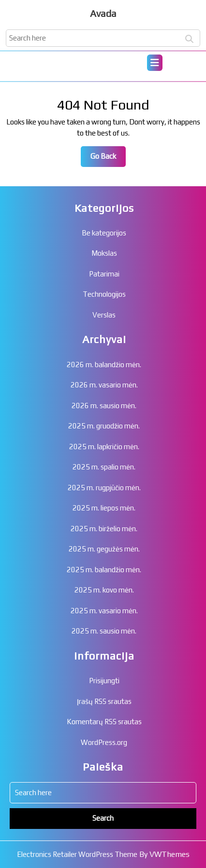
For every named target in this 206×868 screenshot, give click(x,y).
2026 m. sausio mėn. (104, 406)
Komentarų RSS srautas (104, 722)
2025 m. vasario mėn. (104, 611)
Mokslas (104, 253)
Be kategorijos (104, 233)
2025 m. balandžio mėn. (104, 570)
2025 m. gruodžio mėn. (104, 426)
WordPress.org (104, 742)
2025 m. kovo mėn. (104, 590)
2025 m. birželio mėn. (104, 529)
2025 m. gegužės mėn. (104, 549)
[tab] (155, 63)
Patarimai (104, 274)
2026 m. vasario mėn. (104, 385)
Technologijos (104, 294)
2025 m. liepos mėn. (104, 508)
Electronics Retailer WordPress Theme (77, 854)
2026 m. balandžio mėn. (104, 365)
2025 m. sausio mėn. (104, 631)
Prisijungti (104, 681)
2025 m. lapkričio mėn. (104, 447)
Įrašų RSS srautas (104, 701)
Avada (103, 13)
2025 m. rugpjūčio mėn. (104, 488)
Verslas (104, 315)
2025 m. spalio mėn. (104, 467)
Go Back (108, 159)
